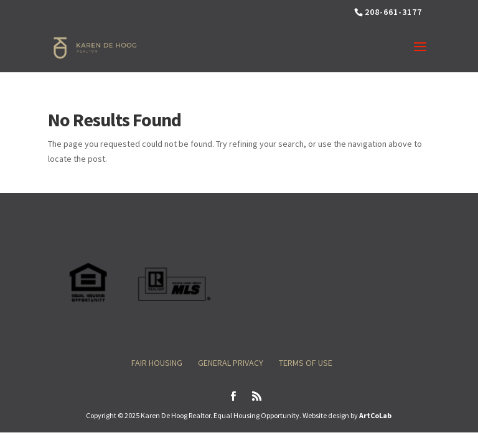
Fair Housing (157, 363)
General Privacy (231, 363)
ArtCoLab (375, 415)
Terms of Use (306, 363)
